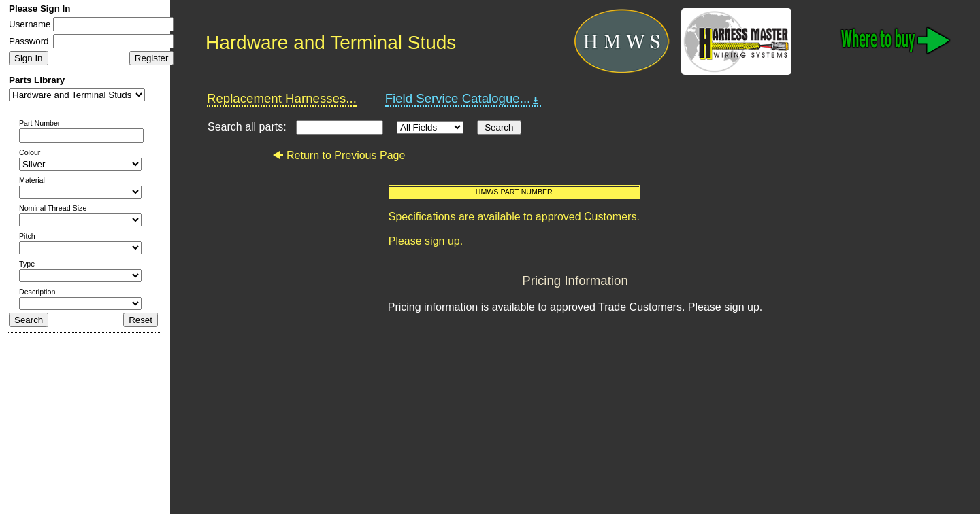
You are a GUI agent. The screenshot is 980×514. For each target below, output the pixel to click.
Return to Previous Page (339, 155)
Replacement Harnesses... (282, 98)
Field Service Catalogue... (463, 99)
